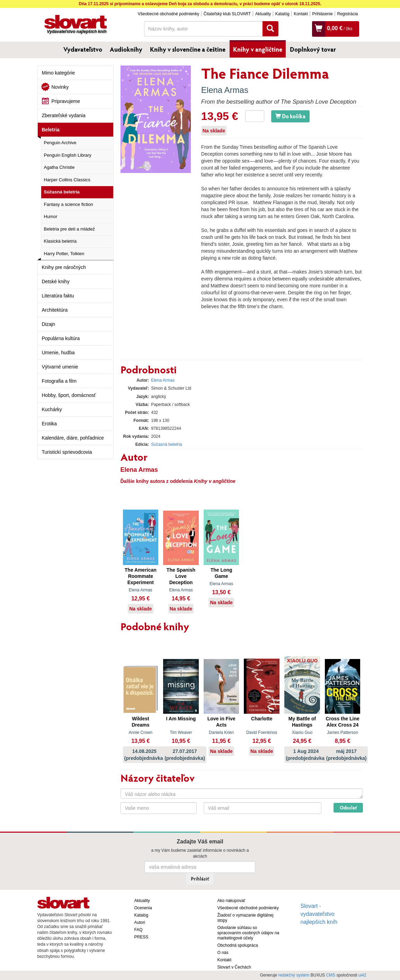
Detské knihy (56, 281)
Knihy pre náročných (64, 267)
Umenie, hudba (58, 353)
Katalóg (282, 14)
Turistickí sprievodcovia (67, 452)
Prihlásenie (322, 14)
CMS (331, 975)
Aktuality (263, 14)
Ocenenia (143, 908)
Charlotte (262, 719)
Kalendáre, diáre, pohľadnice (73, 438)
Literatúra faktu (58, 296)
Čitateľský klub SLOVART (227, 14)
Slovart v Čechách (234, 967)
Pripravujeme (66, 101)
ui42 (362, 975)
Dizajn (49, 324)
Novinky (60, 87)
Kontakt (301, 14)
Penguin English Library (68, 155)
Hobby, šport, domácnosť (69, 395)
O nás (223, 953)
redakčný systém (294, 975)
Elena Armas (225, 90)
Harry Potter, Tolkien (64, 254)
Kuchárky (52, 409)
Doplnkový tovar (313, 49)
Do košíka (290, 116)
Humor (51, 216)
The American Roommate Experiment (141, 576)
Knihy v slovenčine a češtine (188, 49)
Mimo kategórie (59, 73)
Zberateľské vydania (64, 115)
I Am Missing (181, 719)
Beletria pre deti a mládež (69, 229)
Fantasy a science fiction (69, 204)
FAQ (139, 930)
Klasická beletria (60, 241)
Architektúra (55, 310)
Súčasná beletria (62, 192)
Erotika (50, 424)
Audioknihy (126, 49)
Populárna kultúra (61, 338)
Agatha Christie (59, 167)
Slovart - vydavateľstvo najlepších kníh (319, 914)
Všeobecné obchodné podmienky (168, 14)
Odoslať (348, 808)
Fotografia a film (59, 381)
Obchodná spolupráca (238, 945)
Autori (140, 922)
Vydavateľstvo (83, 49)
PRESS (141, 937)
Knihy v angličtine (258, 49)
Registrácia (347, 14)
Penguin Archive (60, 143)
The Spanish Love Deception (181, 576)
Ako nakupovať (232, 901)
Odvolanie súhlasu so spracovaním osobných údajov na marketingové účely (248, 933)
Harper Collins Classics (67, 180)
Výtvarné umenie (60, 367)
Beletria (51, 130)
